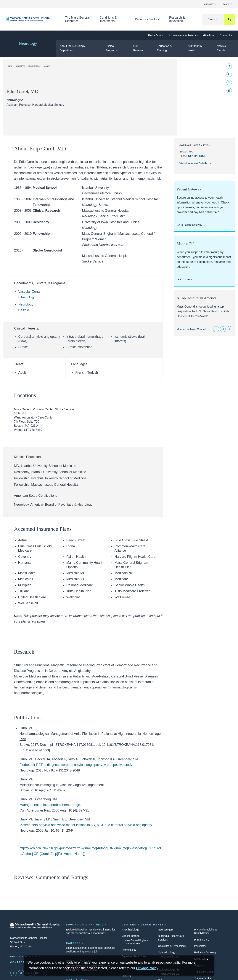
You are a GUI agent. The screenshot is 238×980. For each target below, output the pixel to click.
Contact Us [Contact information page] (20, 962)
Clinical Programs (111, 48)
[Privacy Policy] (147, 968)
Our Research (139, 48)
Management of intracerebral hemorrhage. (50, 805)
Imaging (126, 976)
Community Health (195, 48)
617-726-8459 (197, 156)
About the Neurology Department (72, 48)
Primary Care (202, 940)
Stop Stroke (34, 66)
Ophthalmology (167, 952)
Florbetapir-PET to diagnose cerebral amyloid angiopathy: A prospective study (76, 765)
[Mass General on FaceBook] (13, 973)
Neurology (28, 43)
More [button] (227, 4)
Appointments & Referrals (183, 35)
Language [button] (209, 4)
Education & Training (164, 48)
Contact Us (226, 35)
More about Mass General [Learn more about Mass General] (191, 329)
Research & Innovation (177, 19)
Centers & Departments (143, 925)
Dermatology (129, 950)
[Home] (30, 19)
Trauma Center (203, 978)
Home (9, 66)
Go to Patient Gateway (189, 225)
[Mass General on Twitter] (21, 973)
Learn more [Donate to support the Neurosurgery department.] (183, 279)
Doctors (46, 66)
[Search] (218, 19)
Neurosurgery (166, 930)
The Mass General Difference (77, 19)
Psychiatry (200, 946)
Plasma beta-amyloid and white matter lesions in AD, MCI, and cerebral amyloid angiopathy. (86, 825)
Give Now (209, 35)
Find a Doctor (156, 35)
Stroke (25, 310)
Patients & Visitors (147, 19)
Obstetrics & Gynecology (172, 946)
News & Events (221, 48)
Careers (73, 943)
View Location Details (194, 163)
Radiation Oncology (205, 952)
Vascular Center (30, 292)
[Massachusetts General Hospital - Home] (35, 926)
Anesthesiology (130, 930)
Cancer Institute (131, 936)
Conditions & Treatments (108, 19)
